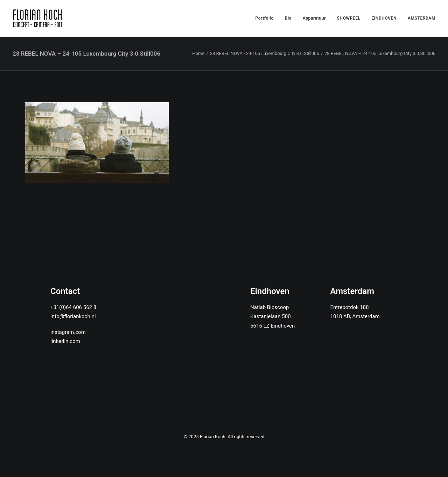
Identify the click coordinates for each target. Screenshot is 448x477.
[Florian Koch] (39, 18)
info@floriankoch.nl (73, 316)
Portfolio (264, 18)
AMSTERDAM (422, 18)
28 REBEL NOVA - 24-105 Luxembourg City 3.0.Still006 (265, 53)
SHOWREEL (349, 18)
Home (198, 53)
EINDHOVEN (384, 18)
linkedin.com (65, 341)
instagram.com (68, 332)
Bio (288, 18)
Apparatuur (314, 18)
